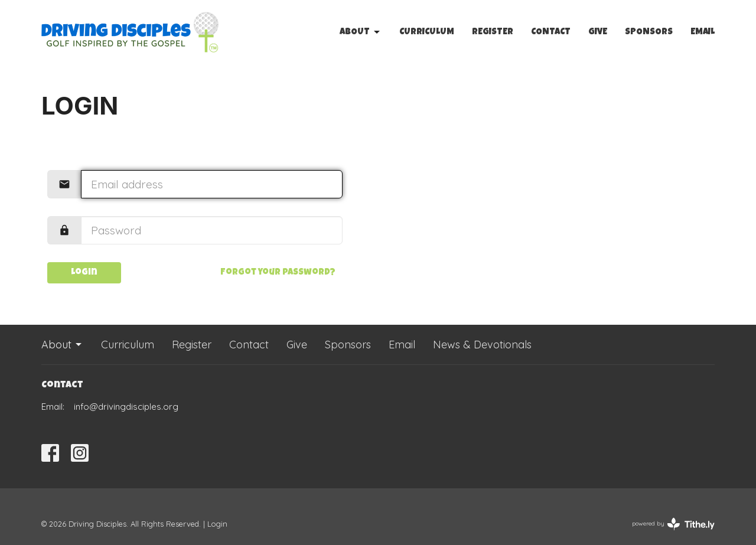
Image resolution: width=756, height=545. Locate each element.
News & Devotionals (482, 345)
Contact (551, 32)
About (361, 32)
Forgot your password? (278, 272)
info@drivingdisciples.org (126, 407)
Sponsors (649, 32)
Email (703, 32)
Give (598, 32)
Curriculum (427, 32)
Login (84, 272)
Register (493, 32)
